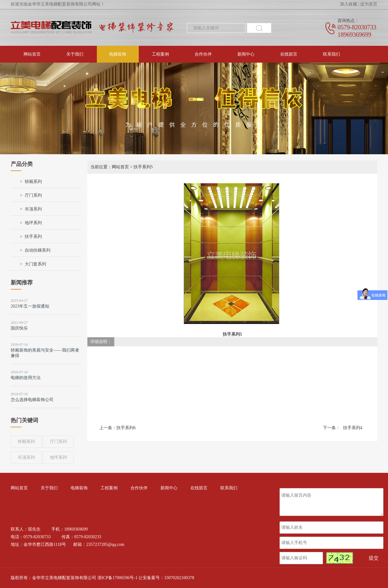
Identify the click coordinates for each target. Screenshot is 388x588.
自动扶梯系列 (38, 250)
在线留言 (289, 54)
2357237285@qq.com (105, 544)
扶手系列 (33, 237)
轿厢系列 (33, 182)
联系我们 (331, 54)
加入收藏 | (350, 4)
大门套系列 (35, 264)
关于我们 (75, 54)
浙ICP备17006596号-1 (117, 578)
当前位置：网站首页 (110, 167)
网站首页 (32, 54)
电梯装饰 (118, 54)
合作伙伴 (203, 54)
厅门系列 (33, 195)
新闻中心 (246, 54)
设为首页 (369, 4)
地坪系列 (33, 223)
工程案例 (160, 54)
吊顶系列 (33, 209)
